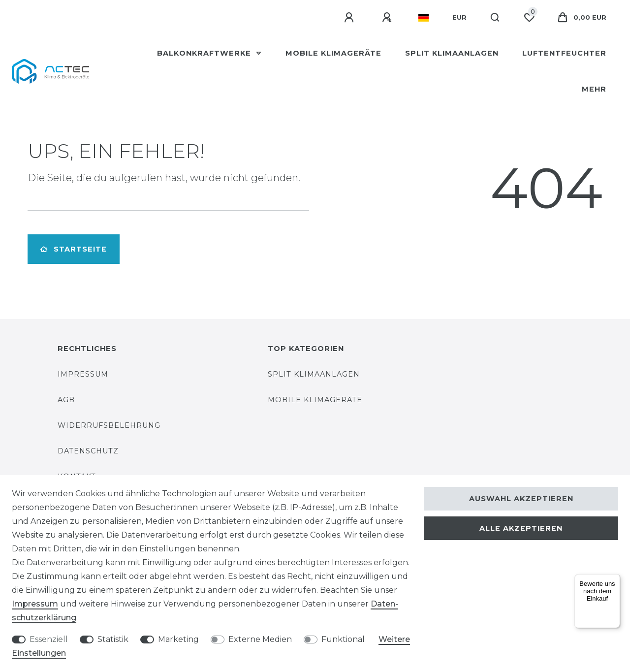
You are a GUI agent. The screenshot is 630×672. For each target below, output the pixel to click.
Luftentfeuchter (564, 53)
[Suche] (495, 18)
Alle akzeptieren (521, 528)
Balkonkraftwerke (205, 53)
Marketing (178, 639)
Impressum (83, 374)
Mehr (594, 89)
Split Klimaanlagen (452, 53)
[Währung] (459, 18)
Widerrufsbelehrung (109, 425)
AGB (66, 400)
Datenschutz (88, 451)
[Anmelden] (350, 18)
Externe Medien (260, 639)
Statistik (113, 639)
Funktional (343, 639)
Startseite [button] (74, 249)
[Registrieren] (388, 18)
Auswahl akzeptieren (521, 499)
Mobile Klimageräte (333, 53)
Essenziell (49, 639)
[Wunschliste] (529, 18)
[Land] (424, 18)
